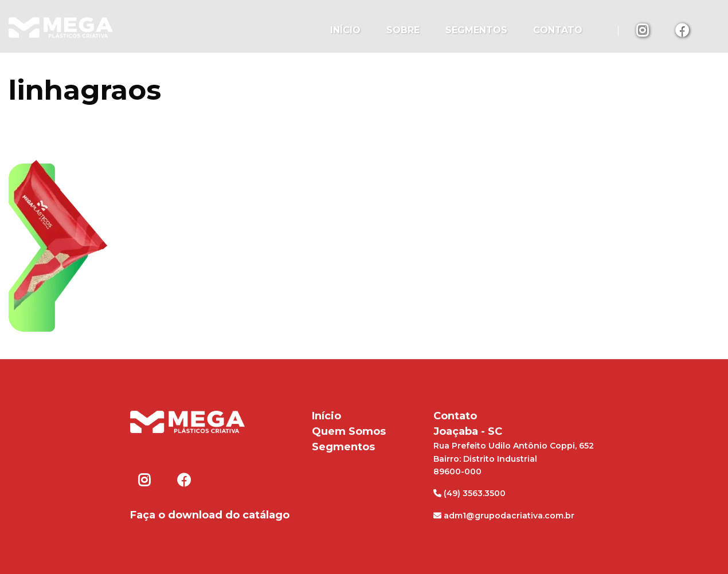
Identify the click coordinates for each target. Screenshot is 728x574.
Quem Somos (349, 431)
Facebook (682, 30)
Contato (558, 30)
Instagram (643, 30)
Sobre (403, 30)
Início (345, 30)
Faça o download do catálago (210, 515)
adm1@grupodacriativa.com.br (504, 516)
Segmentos (476, 30)
